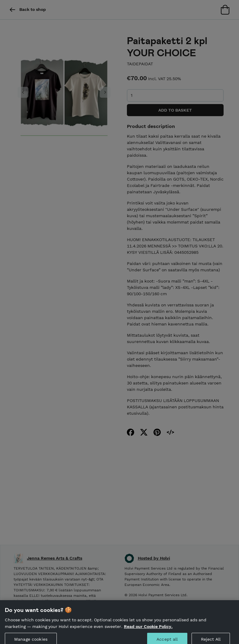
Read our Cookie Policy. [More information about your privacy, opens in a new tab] (148, 629)
